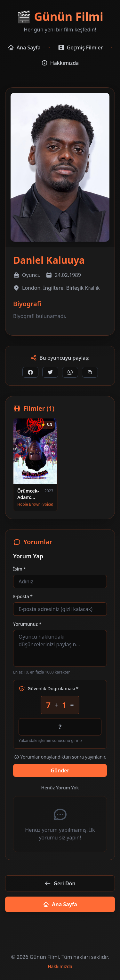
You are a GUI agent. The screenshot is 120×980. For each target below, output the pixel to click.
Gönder (60, 770)
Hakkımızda (60, 63)
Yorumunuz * (27, 624)
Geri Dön (60, 883)
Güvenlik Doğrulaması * (48, 689)
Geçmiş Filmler (80, 47)
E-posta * (23, 596)
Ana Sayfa (24, 47)
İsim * (20, 569)
